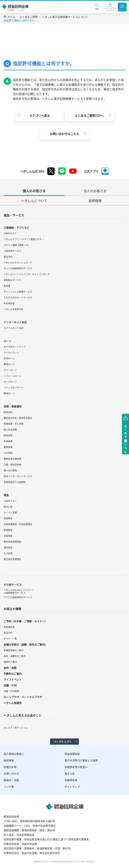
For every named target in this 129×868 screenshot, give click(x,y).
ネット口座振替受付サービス (18, 268)
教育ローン (9, 364)
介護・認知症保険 (12, 465)
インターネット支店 (15, 322)
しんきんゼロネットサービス (18, 298)
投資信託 (8, 412)
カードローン (10, 382)
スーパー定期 (10, 513)
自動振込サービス (12, 280)
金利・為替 (10, 668)
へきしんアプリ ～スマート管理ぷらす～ (24, 239)
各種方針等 (10, 767)
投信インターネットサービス (18, 476)
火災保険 (8, 453)
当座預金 (8, 536)
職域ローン (9, 393)
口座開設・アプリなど (16, 228)
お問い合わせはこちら (64, 134)
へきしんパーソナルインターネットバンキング (27, 274)
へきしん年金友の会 (14, 309)
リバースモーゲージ (14, 388)
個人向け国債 (10, 470)
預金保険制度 (72, 754)
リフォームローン (12, 376)
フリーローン (10, 370)
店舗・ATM (10, 685)
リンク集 (9, 787)
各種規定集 (71, 780)
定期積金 (8, 518)
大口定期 (8, 553)
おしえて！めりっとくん (16, 728)
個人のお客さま (34, 191)
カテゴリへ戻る (40, 116)
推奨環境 (9, 760)
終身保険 (8, 435)
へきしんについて (34, 201)
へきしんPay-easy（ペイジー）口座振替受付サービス (19, 591)
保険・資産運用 (13, 406)
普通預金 (8, 530)
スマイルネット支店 (14, 328)
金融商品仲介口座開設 (15, 482)
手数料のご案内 (13, 674)
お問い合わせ (11, 773)
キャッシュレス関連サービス (18, 292)
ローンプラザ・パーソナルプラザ (23, 697)
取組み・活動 (11, 780)
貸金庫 (7, 286)
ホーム (11, 17)
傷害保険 (8, 447)
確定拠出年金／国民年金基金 (18, 418)
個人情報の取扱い (14, 754)
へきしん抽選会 (13, 703)
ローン (7, 341)
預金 (6, 495)
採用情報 (95, 201)
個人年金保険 (10, 430)
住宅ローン (9, 358)
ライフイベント (13, 679)
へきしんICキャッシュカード (18, 263)
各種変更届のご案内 (14, 650)
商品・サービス (14, 215)
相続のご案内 (10, 662)
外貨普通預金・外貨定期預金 (18, 524)
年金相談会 (9, 303)
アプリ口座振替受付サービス (18, 597)
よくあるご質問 (29, 17)
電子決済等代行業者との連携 (81, 760)
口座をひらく (10, 233)
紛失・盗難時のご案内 (15, 656)
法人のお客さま (95, 191)
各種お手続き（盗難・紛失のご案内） (25, 644)
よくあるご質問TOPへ (89, 116)
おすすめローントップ (15, 347)
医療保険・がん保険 (14, 424)
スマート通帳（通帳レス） (17, 245)
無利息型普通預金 (12, 542)
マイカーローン (11, 353)
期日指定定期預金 (12, 559)
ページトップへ (63, 742)
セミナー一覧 (10, 639)
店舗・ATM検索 (11, 691)
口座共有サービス (12, 251)
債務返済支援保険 (12, 459)
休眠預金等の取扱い (76, 767)
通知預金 (8, 548)
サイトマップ (72, 787)
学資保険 (8, 441)
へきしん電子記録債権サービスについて (65, 17)
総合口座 (8, 507)
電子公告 (70, 773)
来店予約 (8, 257)
